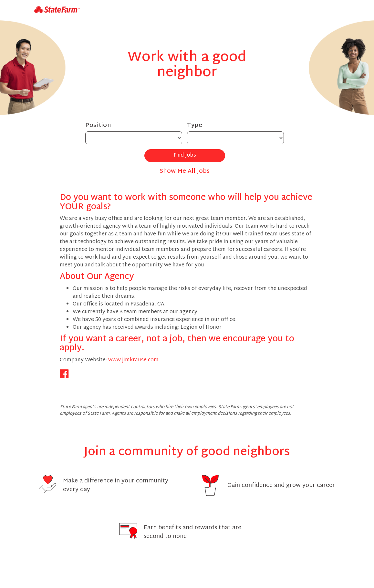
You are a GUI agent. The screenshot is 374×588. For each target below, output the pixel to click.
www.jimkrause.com (133, 360)
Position (98, 125)
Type (195, 125)
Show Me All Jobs (185, 171)
